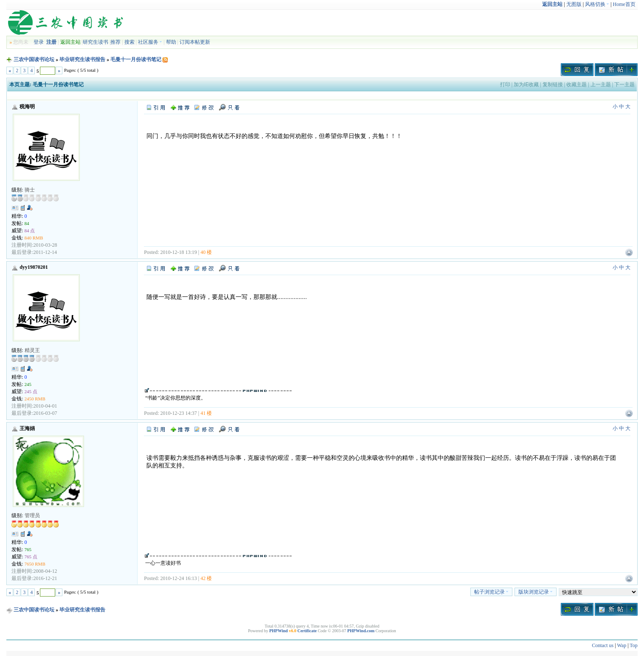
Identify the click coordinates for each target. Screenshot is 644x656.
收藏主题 (577, 84)
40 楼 (206, 252)
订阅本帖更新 (195, 42)
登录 (39, 42)
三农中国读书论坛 (34, 59)
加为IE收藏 (526, 84)
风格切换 (597, 4)
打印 (505, 84)
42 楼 (206, 578)
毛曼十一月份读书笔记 (136, 59)
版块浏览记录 (536, 592)
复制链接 (553, 84)
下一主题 (624, 84)
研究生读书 (96, 42)
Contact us (603, 645)
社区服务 (150, 42)
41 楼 (206, 413)
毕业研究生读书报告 (82, 59)
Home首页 (624, 4)
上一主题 (601, 84)
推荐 (115, 42)
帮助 (171, 42)
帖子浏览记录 (491, 592)
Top (634, 645)
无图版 (574, 4)
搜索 (129, 42)
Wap (622, 645)
